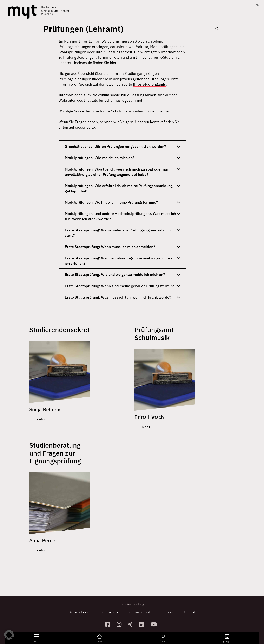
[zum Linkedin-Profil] (143, 625)
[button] (9, 635)
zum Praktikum (96, 95)
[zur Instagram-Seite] (121, 625)
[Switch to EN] (256, 5)
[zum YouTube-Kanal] (155, 625)
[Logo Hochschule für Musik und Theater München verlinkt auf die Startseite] (22, 12)
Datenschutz (109, 612)
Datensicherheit (138, 612)
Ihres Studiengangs (149, 84)
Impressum (167, 612)
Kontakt (190, 612)
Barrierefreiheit (79, 612)
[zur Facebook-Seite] (109, 625)
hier (167, 111)
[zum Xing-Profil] (132, 625)
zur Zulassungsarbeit (139, 95)
